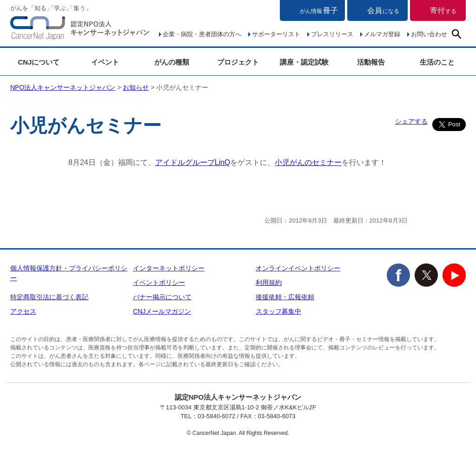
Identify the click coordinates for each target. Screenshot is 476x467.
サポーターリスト (276, 34)
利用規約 (269, 283)
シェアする (411, 121)
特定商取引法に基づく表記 (49, 297)
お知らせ (136, 87)
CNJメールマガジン (162, 311)
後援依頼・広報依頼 (285, 297)
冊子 (319, 10)
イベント (105, 62)
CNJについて (39, 62)
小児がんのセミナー (309, 162)
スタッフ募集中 (278, 311)
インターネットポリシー (169, 268)
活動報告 (371, 62)
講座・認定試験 (304, 62)
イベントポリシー (159, 283)
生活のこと (437, 62)
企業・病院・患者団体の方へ (202, 34)
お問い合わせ (429, 34)
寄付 (443, 10)
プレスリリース (332, 34)
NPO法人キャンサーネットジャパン (80, 30)
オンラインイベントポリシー (298, 268)
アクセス (23, 311)
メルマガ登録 (382, 34)
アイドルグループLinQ (193, 162)
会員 (383, 10)
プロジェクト (238, 62)
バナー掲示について (162, 297)
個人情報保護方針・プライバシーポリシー (69, 273)
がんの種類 (172, 62)
